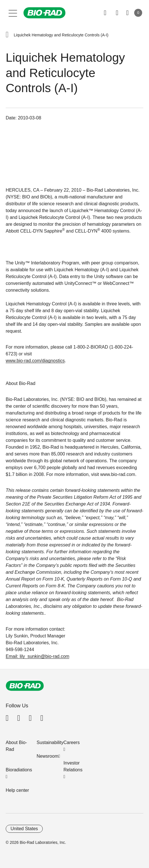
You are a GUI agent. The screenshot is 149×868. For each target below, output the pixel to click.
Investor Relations (73, 766)
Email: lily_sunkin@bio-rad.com (37, 656)
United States (24, 829)
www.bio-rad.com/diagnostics (35, 361)
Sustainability (50, 742)
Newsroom (48, 756)
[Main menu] (13, 13)
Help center (17, 790)
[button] (7, 35)
